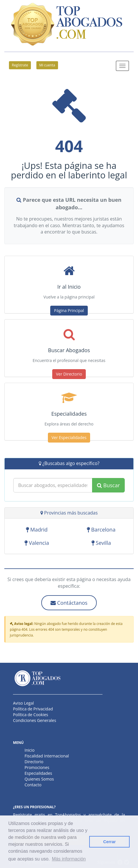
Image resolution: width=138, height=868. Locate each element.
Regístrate (20, 65)
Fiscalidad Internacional (47, 756)
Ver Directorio (69, 374)
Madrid (37, 530)
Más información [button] (69, 859)
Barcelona (101, 530)
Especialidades (38, 773)
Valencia (37, 544)
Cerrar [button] (110, 842)
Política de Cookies (31, 715)
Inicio (30, 750)
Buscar (108, 485)
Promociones (37, 767)
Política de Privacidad (33, 709)
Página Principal (69, 310)
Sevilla (101, 544)
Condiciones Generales (34, 720)
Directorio (34, 762)
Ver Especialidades (69, 437)
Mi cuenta (47, 65)
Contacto (33, 785)
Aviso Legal (23, 703)
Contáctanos (69, 603)
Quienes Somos (39, 779)
